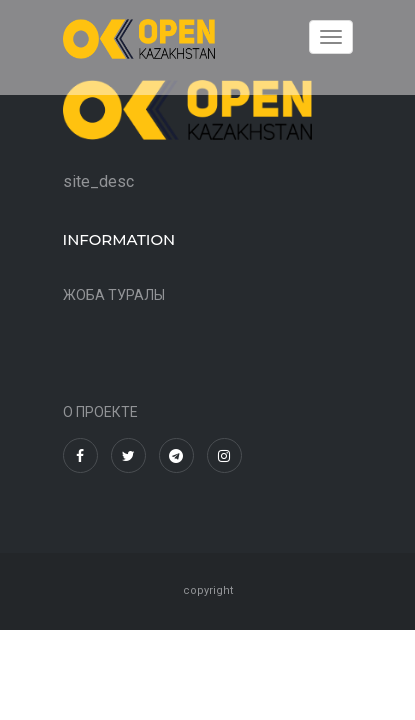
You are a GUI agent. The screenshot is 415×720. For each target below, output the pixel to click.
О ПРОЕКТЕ (100, 412)
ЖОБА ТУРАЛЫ (114, 295)
